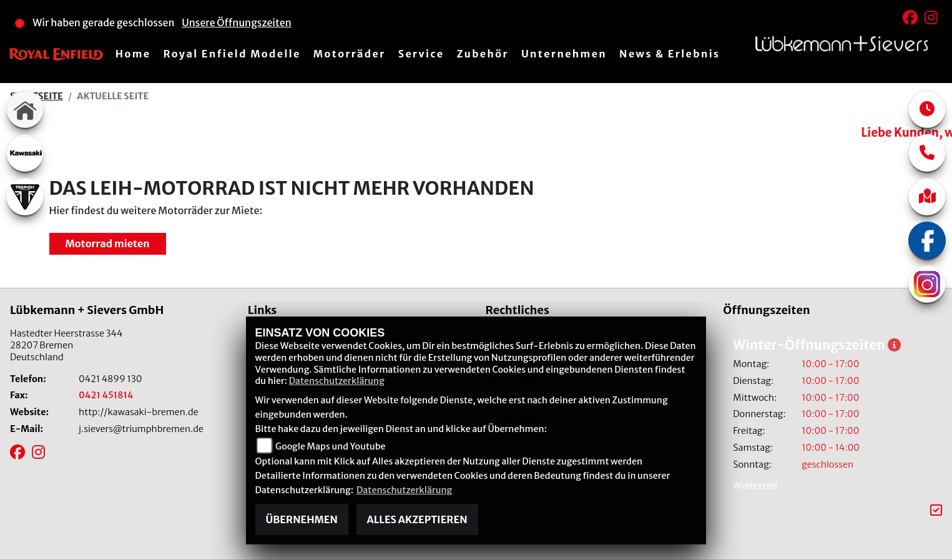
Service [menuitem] (421, 54)
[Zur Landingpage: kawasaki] (25, 153)
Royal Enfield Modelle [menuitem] (232, 54)
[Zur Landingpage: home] (25, 109)
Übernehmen (302, 519)
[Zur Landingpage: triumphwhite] (25, 197)
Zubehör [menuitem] (482, 54)
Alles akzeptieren (417, 519)
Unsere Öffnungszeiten (237, 22)
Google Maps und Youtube (330, 446)
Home (133, 54)
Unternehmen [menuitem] (564, 54)
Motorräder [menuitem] (350, 54)
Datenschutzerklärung (337, 381)
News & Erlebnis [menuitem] (670, 54)
